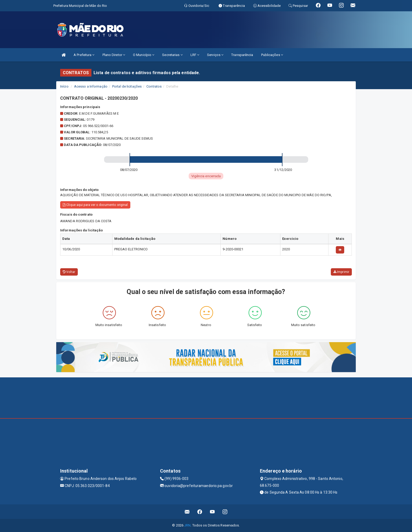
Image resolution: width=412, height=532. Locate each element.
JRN (187, 525)
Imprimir (341, 272)
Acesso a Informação (91, 86)
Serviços (215, 55)
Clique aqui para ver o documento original (95, 205)
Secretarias (172, 55)
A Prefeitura (84, 55)
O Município (144, 55)
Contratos (154, 86)
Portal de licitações (127, 86)
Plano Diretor (114, 55)
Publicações (272, 55)
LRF (195, 55)
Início (64, 86)
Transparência (242, 55)
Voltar (69, 272)
